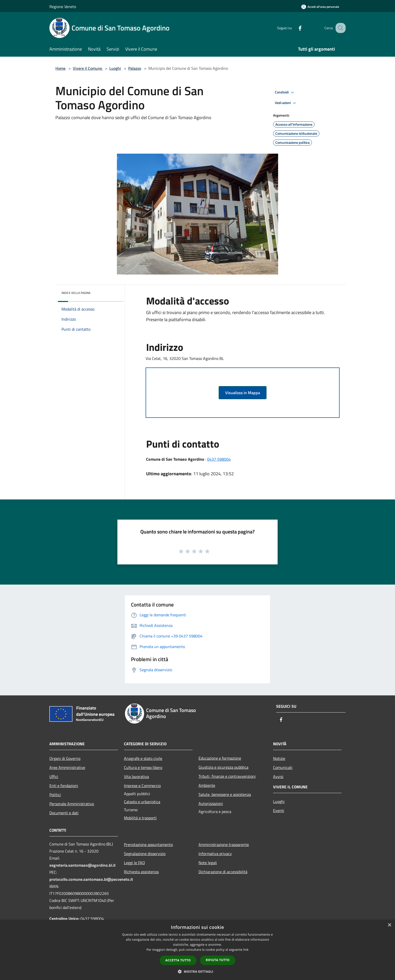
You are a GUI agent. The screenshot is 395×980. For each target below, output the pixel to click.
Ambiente (207, 785)
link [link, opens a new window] (246, 950)
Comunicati (283, 767)
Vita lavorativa (136, 776)
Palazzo (135, 68)
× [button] (389, 925)
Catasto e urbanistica (142, 802)
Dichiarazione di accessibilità (223, 872)
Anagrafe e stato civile (143, 758)
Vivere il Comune (88, 68)
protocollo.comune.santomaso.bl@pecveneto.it (91, 879)
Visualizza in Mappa (243, 393)
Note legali (208, 863)
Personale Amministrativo (72, 804)
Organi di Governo (65, 758)
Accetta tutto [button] (178, 960)
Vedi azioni (286, 103)
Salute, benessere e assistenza (225, 794)
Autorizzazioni (211, 803)
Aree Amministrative (67, 767)
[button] (197, 971)
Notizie (279, 758)
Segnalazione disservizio (145, 854)
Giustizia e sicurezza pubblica (223, 767)
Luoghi (115, 68)
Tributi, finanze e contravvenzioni (227, 776)
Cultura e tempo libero (143, 767)
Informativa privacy (215, 854)
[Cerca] (340, 28)
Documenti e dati (64, 813)
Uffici (54, 776)
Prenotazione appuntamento (148, 844)
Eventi (279, 810)
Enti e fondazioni (64, 786)
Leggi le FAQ (135, 863)
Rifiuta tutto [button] (218, 960)
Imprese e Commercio (142, 786)
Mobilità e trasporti (140, 818)
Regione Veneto (63, 7)
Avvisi (278, 776)
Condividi (285, 92)
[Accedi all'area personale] (320, 7)
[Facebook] (295, 28)
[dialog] (197, 950)
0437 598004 (219, 459)
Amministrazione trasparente (224, 844)
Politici (55, 795)
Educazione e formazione (220, 758)
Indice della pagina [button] (76, 293)
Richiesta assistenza (141, 872)
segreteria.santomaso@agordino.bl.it (83, 865)
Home (60, 68)
